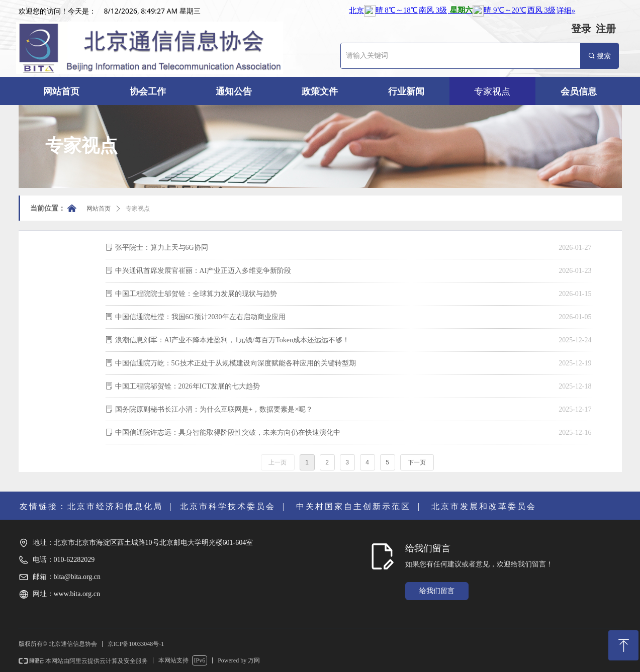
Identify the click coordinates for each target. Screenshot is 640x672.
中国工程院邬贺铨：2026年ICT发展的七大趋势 (188, 386)
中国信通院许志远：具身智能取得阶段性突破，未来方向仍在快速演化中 (228, 433)
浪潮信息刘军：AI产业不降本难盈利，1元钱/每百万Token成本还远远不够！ (232, 340)
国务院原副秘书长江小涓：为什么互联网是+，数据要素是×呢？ (214, 409)
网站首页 (99, 209)
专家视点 (138, 209)
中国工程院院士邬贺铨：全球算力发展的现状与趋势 (196, 294)
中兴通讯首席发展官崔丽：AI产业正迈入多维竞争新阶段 (203, 271)
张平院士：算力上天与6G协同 (162, 248)
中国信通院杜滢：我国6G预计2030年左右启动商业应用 (200, 317)
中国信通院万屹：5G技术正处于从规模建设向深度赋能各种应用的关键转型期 (236, 363)
